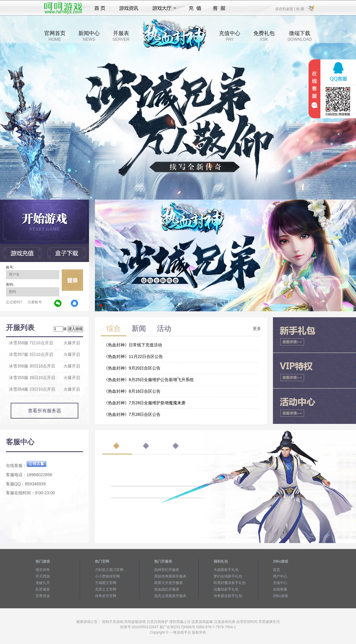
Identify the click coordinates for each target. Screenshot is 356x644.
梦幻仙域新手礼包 (228, 576)
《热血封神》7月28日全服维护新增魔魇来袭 (145, 403)
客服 (219, 8)
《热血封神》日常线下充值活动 (133, 345)
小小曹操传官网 (107, 576)
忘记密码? (14, 302)
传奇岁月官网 (106, 596)
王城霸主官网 (106, 583)
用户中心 (280, 576)
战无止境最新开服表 (170, 596)
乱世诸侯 (43, 589)
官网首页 (55, 36)
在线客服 (280, 589)
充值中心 (230, 36)
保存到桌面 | (285, 9)
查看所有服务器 (44, 411)
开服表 (121, 36)
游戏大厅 (163, 8)
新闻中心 (89, 36)
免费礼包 (264, 36)
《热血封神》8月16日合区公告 (132, 391)
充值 (195, 8)
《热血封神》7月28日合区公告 (132, 414)
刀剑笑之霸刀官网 (109, 570)
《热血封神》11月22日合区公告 (133, 356)
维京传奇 (43, 570)
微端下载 (300, 36)
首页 (100, 8)
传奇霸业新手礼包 (228, 596)
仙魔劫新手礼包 (226, 589)
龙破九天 (43, 583)
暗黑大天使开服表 (169, 583)
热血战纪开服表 (167, 589)
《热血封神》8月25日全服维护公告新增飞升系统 (149, 380)
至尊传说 (43, 596)
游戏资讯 (129, 8)
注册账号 (35, 302)
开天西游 (43, 576)
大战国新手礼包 (226, 570)
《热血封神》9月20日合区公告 (132, 368)
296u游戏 (280, 596)
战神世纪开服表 (167, 570)
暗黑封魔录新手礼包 (230, 583)
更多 (257, 329)
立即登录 (72, 280)
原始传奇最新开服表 (170, 576)
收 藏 (300, 9)
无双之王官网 (106, 589)
